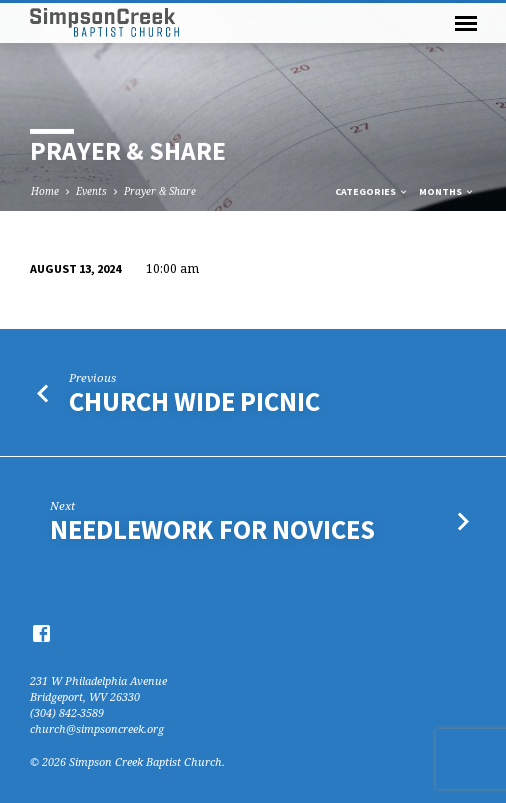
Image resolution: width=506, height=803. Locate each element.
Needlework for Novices (212, 529)
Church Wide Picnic (194, 401)
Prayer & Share (160, 191)
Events (91, 191)
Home (45, 191)
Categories (372, 191)
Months (447, 191)
